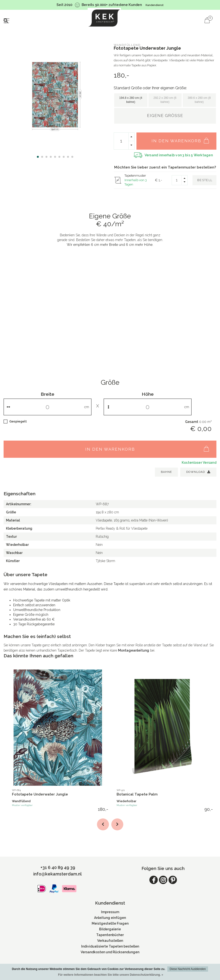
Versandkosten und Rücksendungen (110, 952)
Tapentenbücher (110, 935)
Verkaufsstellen (110, 941)
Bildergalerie (110, 929)
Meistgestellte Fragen (110, 923)
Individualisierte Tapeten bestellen (110, 946)
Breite (48, 394)
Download (198, 472)
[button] (38, 157)
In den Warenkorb (183, 138)
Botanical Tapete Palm (137, 794)
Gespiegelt (18, 421)
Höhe (148, 394)
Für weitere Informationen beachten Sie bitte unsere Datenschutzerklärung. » (111, 975)
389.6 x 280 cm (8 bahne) (199, 100)
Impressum (110, 912)
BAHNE (166, 472)
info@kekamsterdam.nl (57, 874)
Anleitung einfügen (110, 918)
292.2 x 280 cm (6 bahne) (165, 100)
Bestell (205, 180)
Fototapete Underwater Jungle (40, 794)
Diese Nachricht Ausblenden (188, 969)
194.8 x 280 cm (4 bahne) (131, 100)
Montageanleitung (134, 650)
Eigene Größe (165, 116)
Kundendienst (155, 5)
